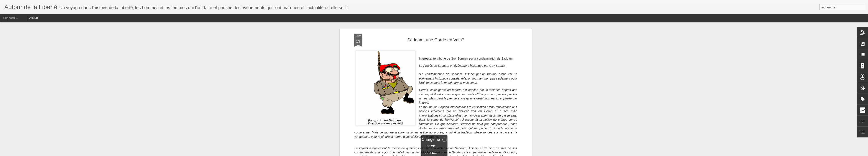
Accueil (34, 18)
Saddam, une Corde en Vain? (436, 40)
